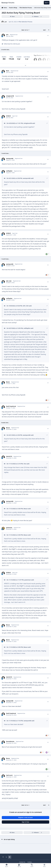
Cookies (30, 862)
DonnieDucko (10, 741)
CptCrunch (9, 775)
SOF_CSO (9, 281)
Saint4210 (9, 456)
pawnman (9, 528)
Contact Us (22, 862)
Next (44, 30)
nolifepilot (9, 171)
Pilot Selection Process (25, 22)
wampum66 (10, 159)
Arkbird (8, 116)
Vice (25, 464)
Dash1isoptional (11, 406)
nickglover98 (10, 96)
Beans (8, 382)
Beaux (8, 428)
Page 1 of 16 (25, 30)
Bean (8, 71)
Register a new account (26, 817)
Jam (6, 22)
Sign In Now (25, 822)
